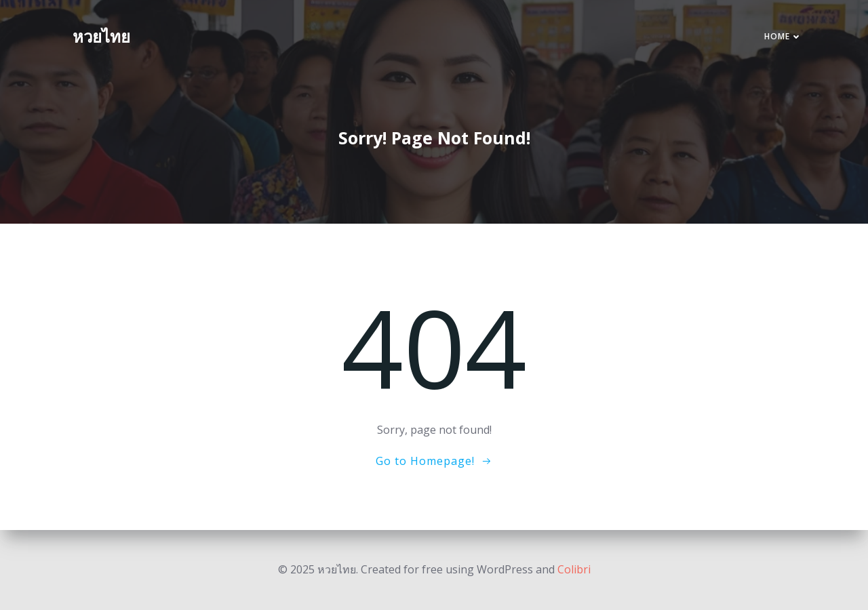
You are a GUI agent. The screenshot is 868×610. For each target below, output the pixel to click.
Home (783, 36)
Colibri (574, 569)
